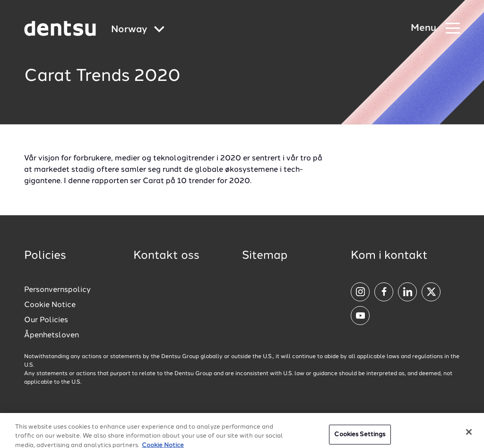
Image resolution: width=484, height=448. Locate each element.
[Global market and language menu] (138, 30)
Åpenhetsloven (52, 335)
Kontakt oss (166, 256)
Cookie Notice (50, 305)
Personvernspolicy (57, 290)
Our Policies (46, 320)
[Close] (469, 436)
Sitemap (265, 256)
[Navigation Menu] (435, 29)
